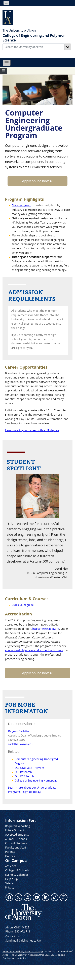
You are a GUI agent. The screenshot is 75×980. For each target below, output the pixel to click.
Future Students (15, 830)
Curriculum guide (23, 605)
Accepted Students (17, 835)
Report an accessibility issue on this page (23, 951)
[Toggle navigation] (6, 3)
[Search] (68, 47)
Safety (9, 883)
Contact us (12, 936)
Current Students (16, 843)
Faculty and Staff (16, 848)
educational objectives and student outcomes (34, 650)
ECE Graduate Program (29, 768)
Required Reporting (18, 826)
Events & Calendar (17, 875)
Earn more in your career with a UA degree (32, 430)
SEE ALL (63, 897)
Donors (10, 856)
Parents (10, 852)
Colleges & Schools (17, 870)
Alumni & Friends (16, 839)
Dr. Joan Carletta (18, 731)
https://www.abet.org (46, 629)
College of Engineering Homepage (36, 781)
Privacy (10, 887)
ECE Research (23, 772)
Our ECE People (25, 776)
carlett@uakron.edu (21, 744)
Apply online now (37, 181)
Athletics (11, 866)
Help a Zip (11, 879)
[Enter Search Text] (33, 47)
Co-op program (21, 205)
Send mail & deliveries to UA (23, 941)
